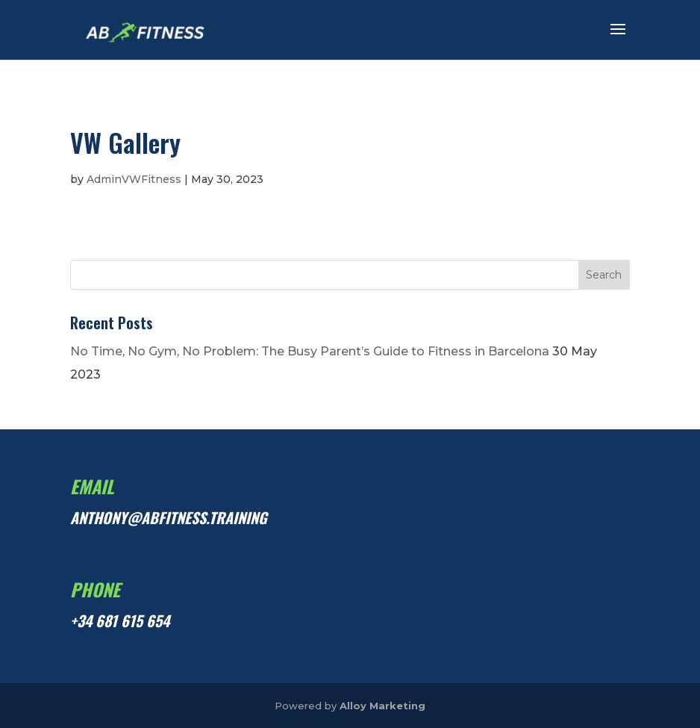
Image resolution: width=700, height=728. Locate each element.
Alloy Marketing (382, 706)
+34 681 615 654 (120, 620)
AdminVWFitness (134, 179)
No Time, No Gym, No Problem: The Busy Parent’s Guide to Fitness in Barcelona (310, 351)
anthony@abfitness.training (169, 517)
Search (604, 275)
